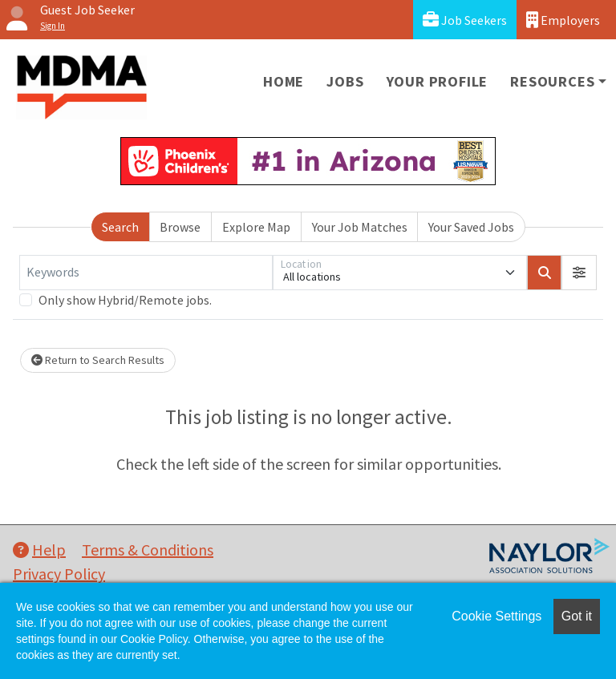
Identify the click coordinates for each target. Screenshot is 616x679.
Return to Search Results (98, 360)
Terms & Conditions (148, 550)
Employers (563, 20)
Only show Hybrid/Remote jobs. (125, 300)
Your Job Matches (360, 227)
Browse (180, 227)
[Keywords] (146, 273)
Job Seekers (465, 20)
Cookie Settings (496, 616)
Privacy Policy (59, 574)
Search (120, 227)
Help (39, 550)
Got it (577, 616)
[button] (579, 273)
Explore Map (256, 227)
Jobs (345, 81)
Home (284, 81)
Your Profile (438, 81)
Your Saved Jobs (471, 227)
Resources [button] (552, 81)
